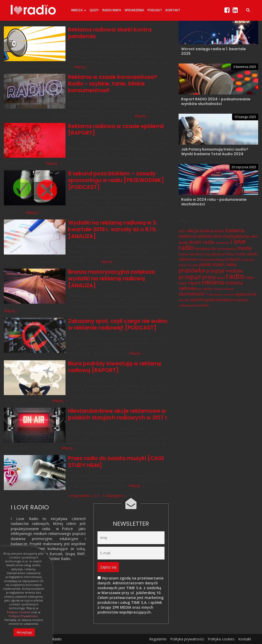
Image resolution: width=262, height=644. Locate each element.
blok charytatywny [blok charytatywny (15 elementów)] (231, 236)
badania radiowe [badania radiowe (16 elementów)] (195, 236)
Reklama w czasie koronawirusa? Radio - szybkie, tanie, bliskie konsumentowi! (113, 84)
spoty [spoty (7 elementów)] (208, 289)
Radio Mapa (112, 10)
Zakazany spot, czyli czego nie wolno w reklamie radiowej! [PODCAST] (118, 324)
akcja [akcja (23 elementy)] (193, 230)
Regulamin (158, 639)
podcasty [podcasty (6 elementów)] (248, 260)
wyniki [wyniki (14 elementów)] (197, 300)
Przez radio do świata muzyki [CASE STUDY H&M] (116, 462)
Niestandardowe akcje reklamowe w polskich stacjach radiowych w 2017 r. (118, 414)
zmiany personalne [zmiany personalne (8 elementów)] (194, 305)
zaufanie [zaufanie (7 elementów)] (242, 300)
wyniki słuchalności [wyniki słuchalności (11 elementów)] (220, 300)
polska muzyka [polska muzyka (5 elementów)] (188, 265)
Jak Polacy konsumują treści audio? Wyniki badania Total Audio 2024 (215, 152)
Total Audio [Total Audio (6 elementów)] (214, 294)
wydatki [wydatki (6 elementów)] (184, 300)
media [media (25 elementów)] (244, 248)
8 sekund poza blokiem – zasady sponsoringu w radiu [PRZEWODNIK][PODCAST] (116, 180)
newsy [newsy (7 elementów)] (183, 254)
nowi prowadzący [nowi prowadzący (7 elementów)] (211, 260)
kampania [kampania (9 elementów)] (203, 249)
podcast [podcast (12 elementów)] (232, 259)
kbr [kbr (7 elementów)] (214, 249)
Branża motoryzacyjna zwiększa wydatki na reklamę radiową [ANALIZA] (111, 279)
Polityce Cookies (19, 612)
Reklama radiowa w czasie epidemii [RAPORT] (116, 129)
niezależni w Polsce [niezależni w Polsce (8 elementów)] (220, 254)
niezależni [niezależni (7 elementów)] (196, 254)
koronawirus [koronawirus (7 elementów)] (227, 249)
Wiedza (79, 10)
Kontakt (173, 10)
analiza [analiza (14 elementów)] (206, 231)
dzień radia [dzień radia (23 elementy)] (202, 242)
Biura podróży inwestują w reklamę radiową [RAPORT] (115, 367)
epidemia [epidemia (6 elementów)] (223, 243)
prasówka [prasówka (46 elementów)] (192, 270)
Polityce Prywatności (23, 616)
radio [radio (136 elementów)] (235, 276)
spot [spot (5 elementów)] (200, 289)
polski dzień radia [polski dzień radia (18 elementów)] (218, 264)
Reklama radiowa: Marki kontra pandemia (110, 33)
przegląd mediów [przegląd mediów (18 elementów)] (224, 271)
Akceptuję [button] (24, 632)
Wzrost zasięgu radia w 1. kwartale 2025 (214, 51)
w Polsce (64, 529)
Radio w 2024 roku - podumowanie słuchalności (214, 202)
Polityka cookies (221, 639)
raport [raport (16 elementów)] (194, 283)
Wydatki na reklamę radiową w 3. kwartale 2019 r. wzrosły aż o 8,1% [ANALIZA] (113, 229)
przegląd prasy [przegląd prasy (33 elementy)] (197, 277)
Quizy (94, 10)
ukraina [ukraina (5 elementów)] (229, 294)
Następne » (115, 496)
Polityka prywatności (187, 639)
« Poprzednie (79, 496)
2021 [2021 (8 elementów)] (182, 231)
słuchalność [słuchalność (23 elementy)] (192, 294)
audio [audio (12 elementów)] (219, 231)
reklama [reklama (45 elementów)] (213, 282)
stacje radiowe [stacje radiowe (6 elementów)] (224, 289)
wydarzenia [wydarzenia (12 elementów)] (245, 294)
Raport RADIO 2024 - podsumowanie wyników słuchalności (216, 101)
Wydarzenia (134, 10)
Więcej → (82, 67)
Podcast (155, 10)
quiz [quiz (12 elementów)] (221, 277)
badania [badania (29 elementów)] (235, 230)
